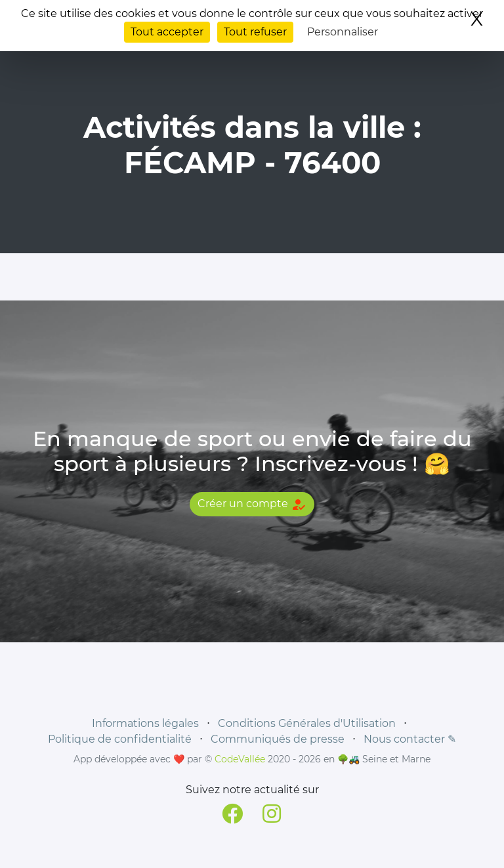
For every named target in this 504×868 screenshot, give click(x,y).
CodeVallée (240, 759)
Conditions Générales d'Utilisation (307, 723)
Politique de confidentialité (120, 739)
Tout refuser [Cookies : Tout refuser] (255, 32)
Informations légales (145, 723)
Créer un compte (252, 505)
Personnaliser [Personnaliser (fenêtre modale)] (343, 32)
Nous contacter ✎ (410, 739)
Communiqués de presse (278, 739)
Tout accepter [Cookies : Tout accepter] (167, 32)
